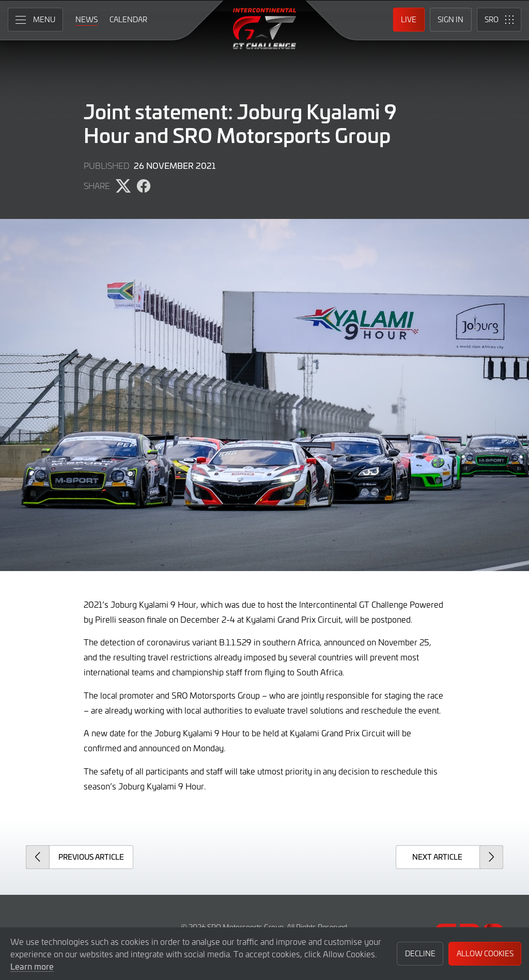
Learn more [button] (32, 966)
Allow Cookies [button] (485, 953)
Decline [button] (420, 953)
